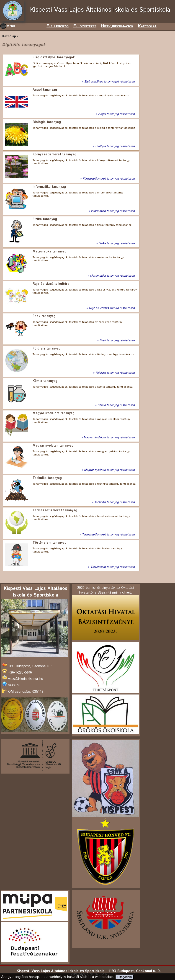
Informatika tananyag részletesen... (114, 211)
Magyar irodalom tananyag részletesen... (111, 438)
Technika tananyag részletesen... (116, 502)
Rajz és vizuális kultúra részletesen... (113, 308)
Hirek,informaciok (117, 26)
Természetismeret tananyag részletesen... (110, 535)
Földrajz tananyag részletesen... (116, 373)
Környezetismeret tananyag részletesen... (110, 179)
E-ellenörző (58, 26)
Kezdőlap (9, 36)
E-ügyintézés (85, 26)
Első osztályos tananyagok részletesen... (111, 82)
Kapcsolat (147, 26)
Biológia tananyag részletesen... (116, 147)
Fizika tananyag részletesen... (118, 244)
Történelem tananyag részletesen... (114, 567)
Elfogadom (125, 977)
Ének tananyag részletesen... (118, 341)
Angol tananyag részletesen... (118, 114)
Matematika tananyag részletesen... (114, 276)
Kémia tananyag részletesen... (117, 405)
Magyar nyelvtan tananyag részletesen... (111, 470)
